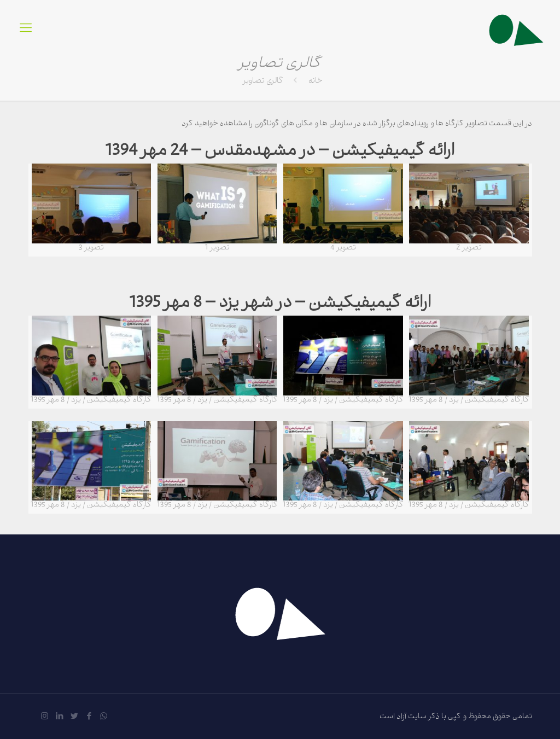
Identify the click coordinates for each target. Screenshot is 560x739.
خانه (316, 82)
